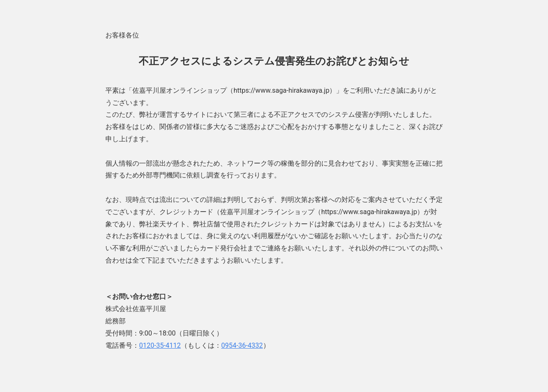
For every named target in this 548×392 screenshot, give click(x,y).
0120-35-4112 (160, 345)
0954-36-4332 (242, 345)
